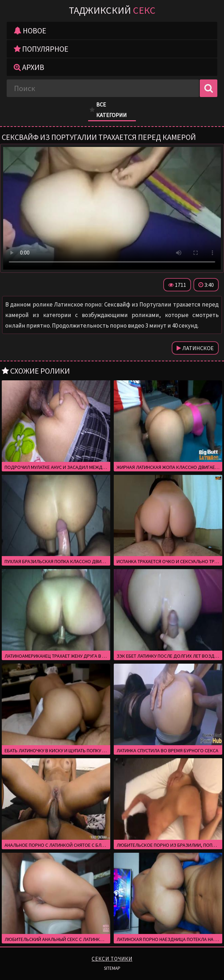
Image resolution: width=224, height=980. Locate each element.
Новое (30, 31)
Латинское (195, 348)
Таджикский (112, 10)
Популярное (41, 49)
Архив (29, 67)
